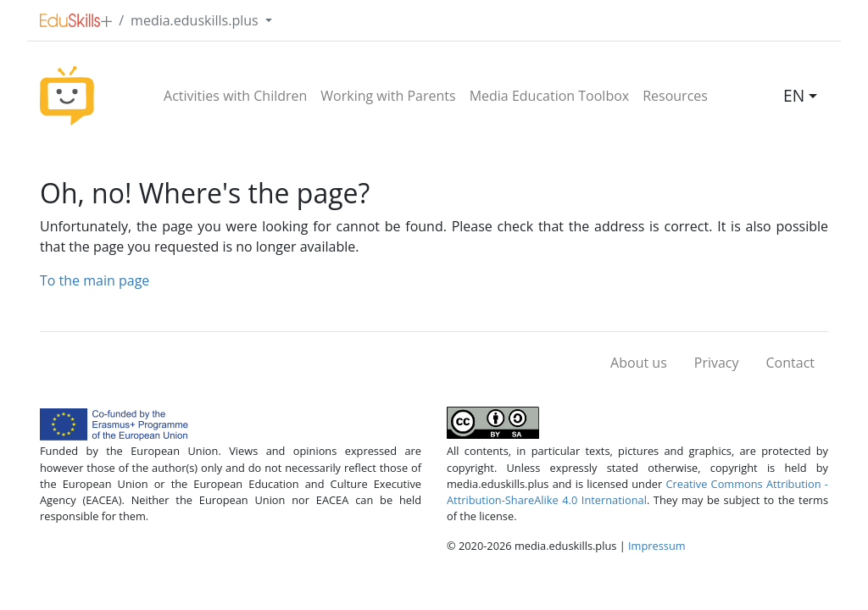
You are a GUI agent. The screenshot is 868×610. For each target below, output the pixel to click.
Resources (675, 96)
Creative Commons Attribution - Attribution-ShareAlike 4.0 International (637, 492)
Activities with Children (235, 96)
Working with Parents (388, 96)
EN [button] (794, 95)
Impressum (657, 546)
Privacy (717, 363)
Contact (790, 363)
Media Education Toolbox (550, 96)
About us (639, 363)
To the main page (95, 280)
